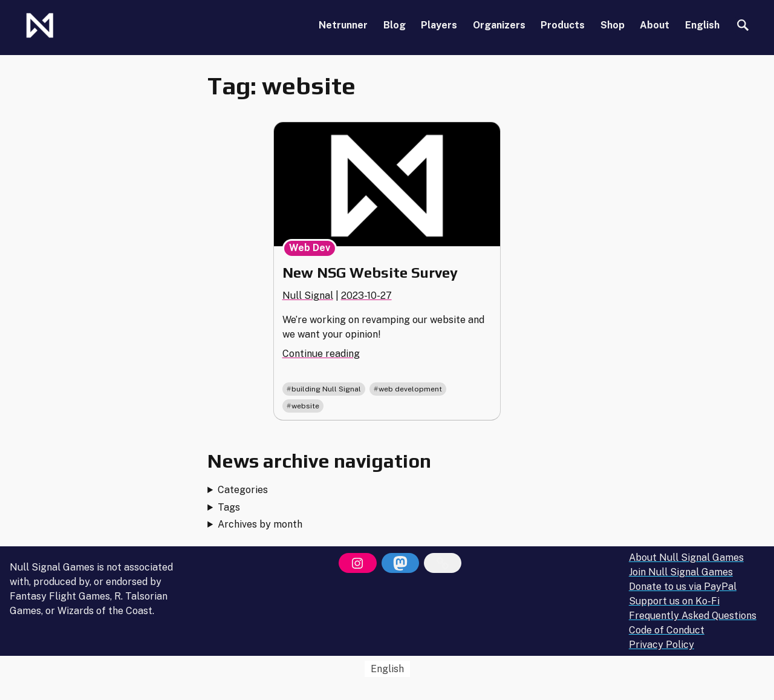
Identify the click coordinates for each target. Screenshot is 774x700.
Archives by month (260, 524)
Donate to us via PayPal (683, 587)
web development (410, 389)
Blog (395, 25)
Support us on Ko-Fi (674, 601)
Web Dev (310, 248)
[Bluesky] (443, 563)
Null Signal (308, 296)
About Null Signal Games (686, 558)
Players (439, 25)
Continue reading (321, 354)
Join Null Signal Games (681, 572)
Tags (229, 507)
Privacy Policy (662, 645)
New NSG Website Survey (370, 273)
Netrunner (343, 25)
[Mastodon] (400, 563)
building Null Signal (326, 389)
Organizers (499, 25)
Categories (243, 490)
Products (563, 25)
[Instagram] (357, 563)
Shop (613, 25)
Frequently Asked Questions (693, 616)
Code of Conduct (667, 630)
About (655, 25)
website (305, 406)
